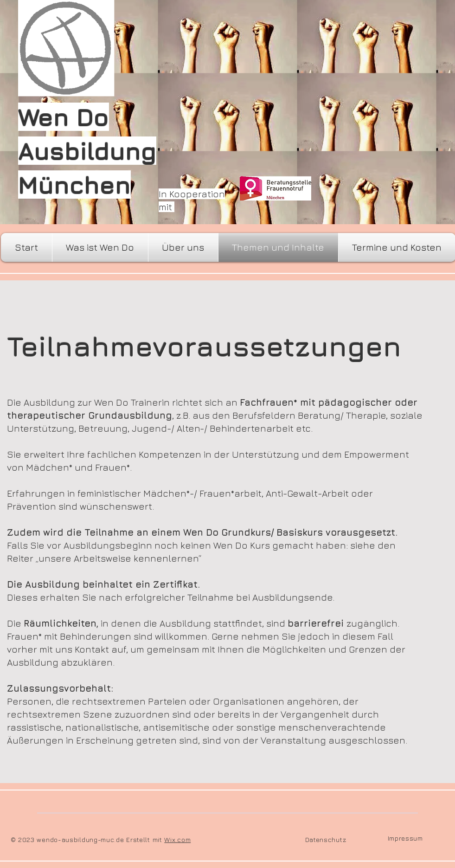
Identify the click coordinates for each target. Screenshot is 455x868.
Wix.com (177, 839)
